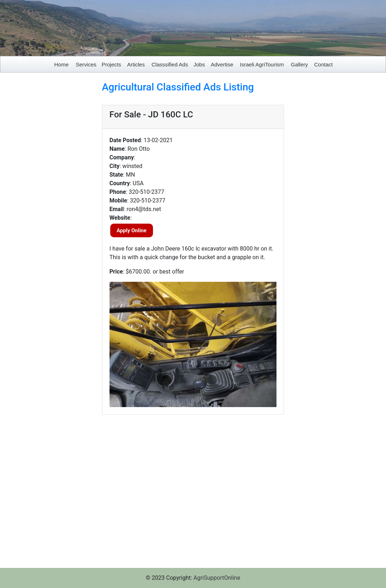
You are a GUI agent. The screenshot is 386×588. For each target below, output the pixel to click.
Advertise (222, 64)
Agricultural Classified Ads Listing (178, 87)
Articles (136, 64)
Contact (324, 64)
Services (86, 64)
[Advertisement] (48, 189)
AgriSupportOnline (217, 578)
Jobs (199, 64)
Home (61, 64)
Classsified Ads (170, 64)
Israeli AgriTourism (262, 64)
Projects (111, 64)
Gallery (299, 64)
